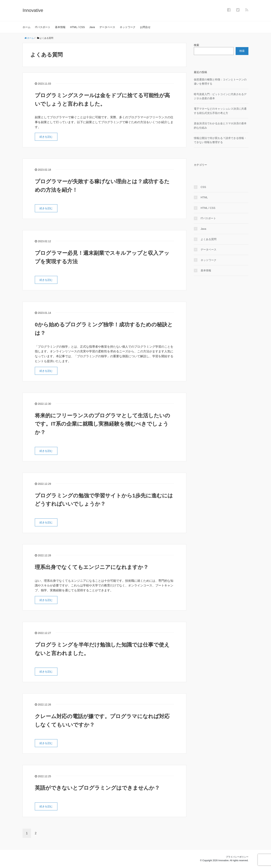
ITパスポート (43, 27)
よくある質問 (209, 239)
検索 (196, 45)
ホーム (27, 27)
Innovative (33, 10)
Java (92, 27)
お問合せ (145, 27)
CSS (203, 187)
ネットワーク (128, 27)
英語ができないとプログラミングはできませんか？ (97, 788)
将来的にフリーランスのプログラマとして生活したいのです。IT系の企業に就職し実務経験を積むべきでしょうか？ (102, 424)
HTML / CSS (77, 27)
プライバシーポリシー (237, 857)
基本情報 (60, 27)
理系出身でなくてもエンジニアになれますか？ (92, 567)
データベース (107, 27)
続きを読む (46, 137)
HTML (204, 197)
